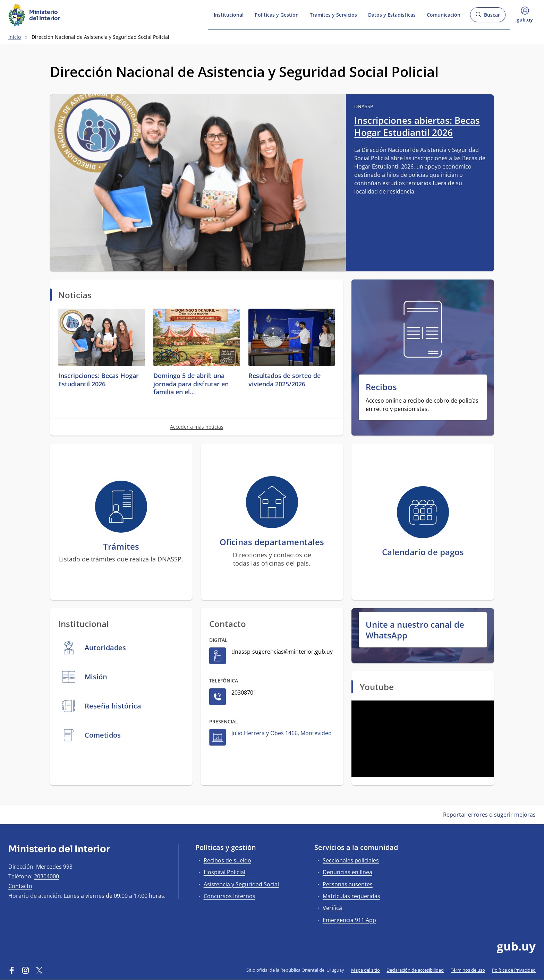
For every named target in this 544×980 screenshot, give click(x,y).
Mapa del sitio (365, 970)
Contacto (20, 886)
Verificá (332, 908)
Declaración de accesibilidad (415, 970)
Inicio (15, 37)
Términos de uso (468, 970)
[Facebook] (12, 970)
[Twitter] (39, 970)
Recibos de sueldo (227, 860)
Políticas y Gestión (277, 14)
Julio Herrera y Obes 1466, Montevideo (282, 733)
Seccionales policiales (351, 860)
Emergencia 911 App (349, 920)
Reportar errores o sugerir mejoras (489, 815)
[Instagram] (26, 970)
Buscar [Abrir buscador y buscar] (488, 17)
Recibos (381, 387)
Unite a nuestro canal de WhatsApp (415, 630)
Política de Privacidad (514, 970)
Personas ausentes (348, 884)
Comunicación (444, 14)
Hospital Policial (224, 872)
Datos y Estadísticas (392, 14)
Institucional (229, 14)
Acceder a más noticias (197, 427)
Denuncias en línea (347, 872)
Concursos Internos (229, 896)
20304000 (46, 876)
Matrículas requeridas (351, 896)
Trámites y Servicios (333, 14)
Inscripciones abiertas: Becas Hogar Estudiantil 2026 (417, 126)
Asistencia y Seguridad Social (241, 884)
